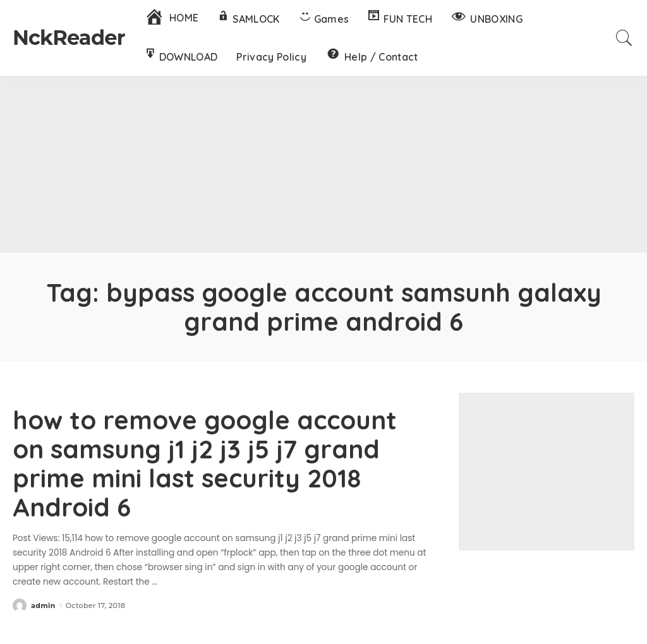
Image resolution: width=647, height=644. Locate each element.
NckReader (69, 38)
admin (43, 606)
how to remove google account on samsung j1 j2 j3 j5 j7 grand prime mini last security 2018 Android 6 (205, 463)
